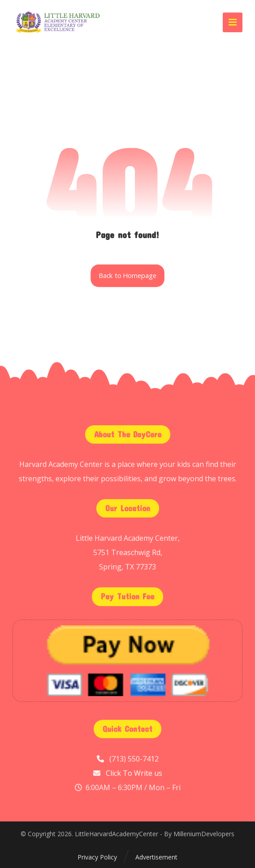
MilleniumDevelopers (204, 834)
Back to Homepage (127, 276)
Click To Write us (134, 773)
